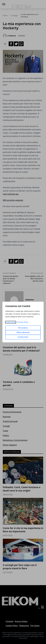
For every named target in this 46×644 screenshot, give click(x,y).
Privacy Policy (23, 322)
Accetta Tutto (23, 337)
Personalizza (23, 328)
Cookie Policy (11, 322)
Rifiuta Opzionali (23, 332)
